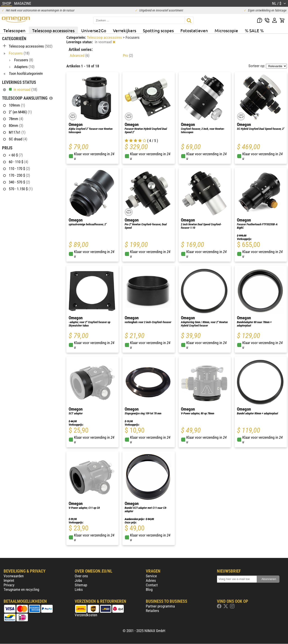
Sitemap (81, 585)
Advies (151, 580)
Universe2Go (94, 30)
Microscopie (226, 30)
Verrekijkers (125, 30)
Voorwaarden (14, 576)
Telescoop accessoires (53, 30)
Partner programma (160, 606)
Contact (152, 585)
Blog (149, 589)
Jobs (78, 580)
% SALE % (254, 30)
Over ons (81, 576)
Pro (128, 55)
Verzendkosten (86, 615)
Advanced (80, 55)
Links (79, 589)
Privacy (9, 585)
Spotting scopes (158, 30)
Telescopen (14, 30)
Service (151, 576)
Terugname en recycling (21, 589)
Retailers (152, 611)
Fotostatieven (194, 30)
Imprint (9, 580)
